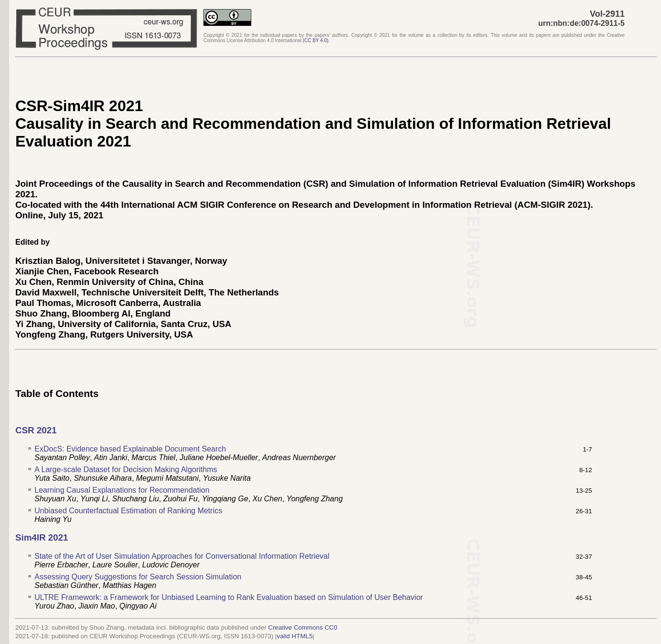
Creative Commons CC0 (302, 627)
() (315, 40)
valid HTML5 (295, 636)
